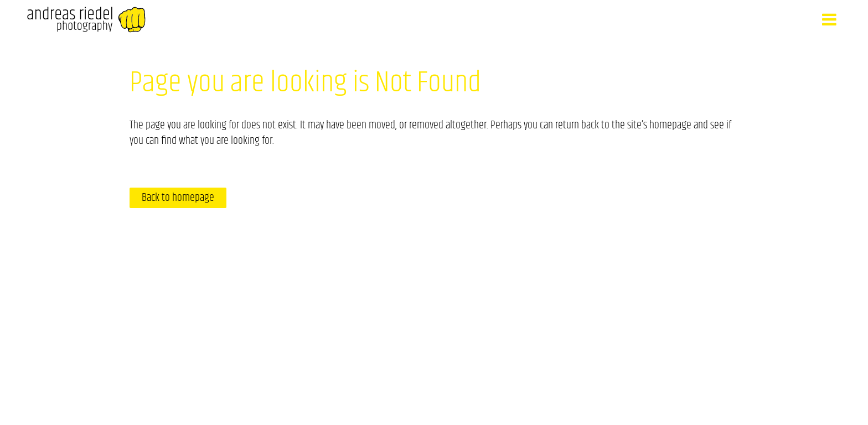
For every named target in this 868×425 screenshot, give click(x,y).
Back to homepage (178, 198)
